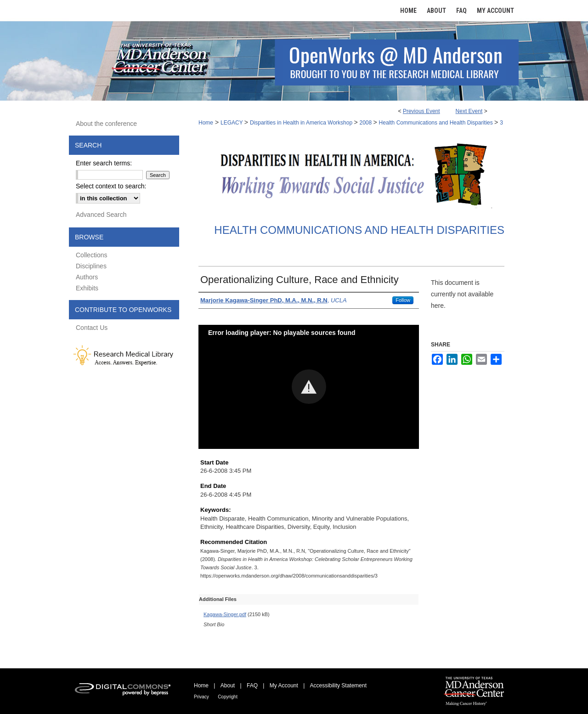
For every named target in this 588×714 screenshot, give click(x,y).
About (228, 686)
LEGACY (232, 123)
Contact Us (92, 328)
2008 (367, 123)
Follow (403, 300)
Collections (91, 255)
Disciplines (91, 266)
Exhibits (87, 288)
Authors (87, 277)
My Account (284, 686)
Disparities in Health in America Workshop (302, 123)
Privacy (201, 697)
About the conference (106, 124)
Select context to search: (111, 186)
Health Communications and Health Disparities (437, 123)
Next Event (469, 111)
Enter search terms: (104, 163)
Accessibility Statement (338, 686)
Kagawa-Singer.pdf (225, 614)
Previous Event (421, 111)
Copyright (228, 697)
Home (206, 123)
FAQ (252, 686)
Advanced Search (101, 215)
